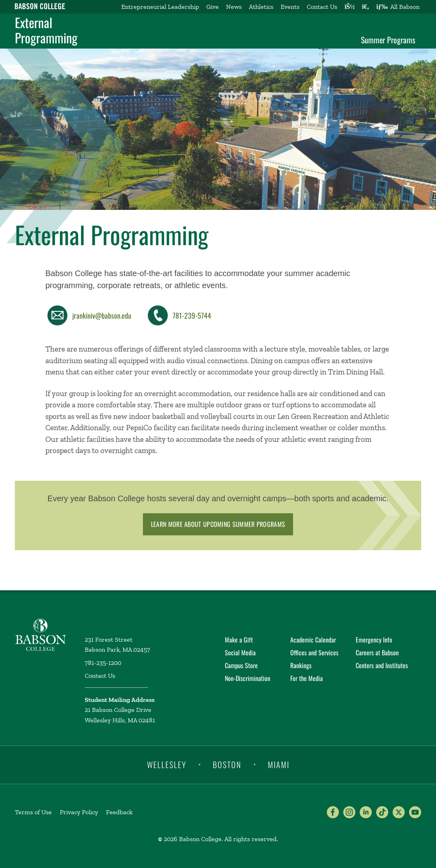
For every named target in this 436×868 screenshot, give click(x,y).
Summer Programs (388, 40)
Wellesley (167, 764)
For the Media (307, 678)
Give (213, 7)
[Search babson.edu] (366, 7)
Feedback (119, 812)
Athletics (261, 7)
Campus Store (241, 665)
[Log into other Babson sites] (349, 7)
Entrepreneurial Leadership (160, 7)
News (234, 7)
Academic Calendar (313, 640)
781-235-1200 (103, 663)
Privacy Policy (79, 812)
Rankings (301, 665)
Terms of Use (33, 812)
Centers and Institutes (382, 665)
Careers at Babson (377, 653)
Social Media (240, 653)
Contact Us (322, 7)
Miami (279, 764)
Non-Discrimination (248, 678)
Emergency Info (374, 640)
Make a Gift (239, 640)
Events (290, 7)
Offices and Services (314, 653)
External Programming (46, 30)
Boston (227, 764)
